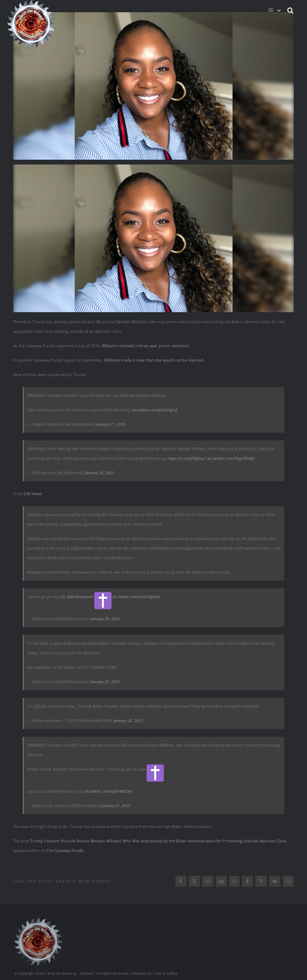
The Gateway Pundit (65, 851)
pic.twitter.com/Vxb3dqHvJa (136, 597)
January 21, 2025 (111, 424)
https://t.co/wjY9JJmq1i (187, 458)
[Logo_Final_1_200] (38, 904)
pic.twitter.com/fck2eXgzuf (155, 410)
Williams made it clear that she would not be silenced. (154, 360)
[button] (291, 10)
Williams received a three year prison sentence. (146, 346)
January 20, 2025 (99, 473)
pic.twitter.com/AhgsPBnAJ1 (231, 458)
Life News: (33, 494)
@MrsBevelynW (80, 597)
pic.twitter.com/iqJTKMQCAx (108, 791)
